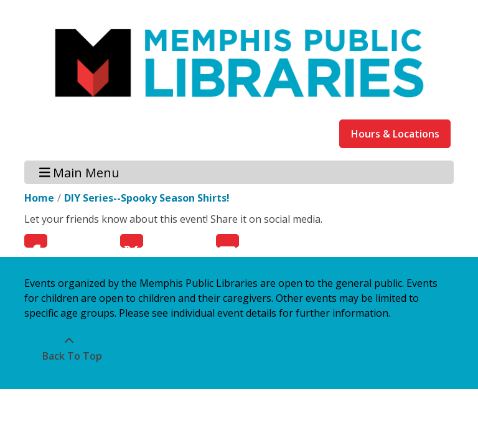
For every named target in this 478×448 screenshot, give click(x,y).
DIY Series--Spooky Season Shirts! (147, 198)
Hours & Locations (395, 134)
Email (227, 241)
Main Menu (80, 172)
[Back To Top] (69, 348)
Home (39, 198)
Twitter (132, 241)
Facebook (36, 241)
